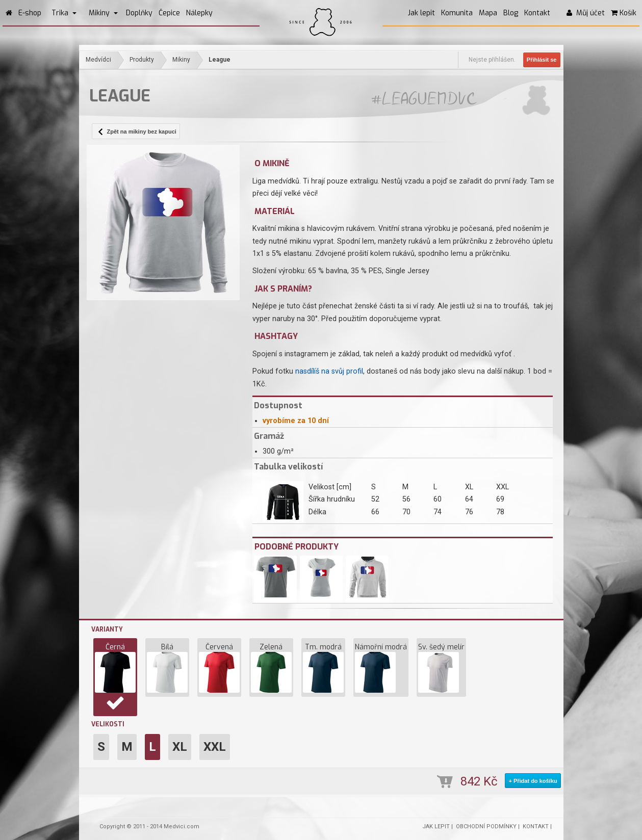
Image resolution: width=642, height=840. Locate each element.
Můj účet (586, 13)
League (220, 60)
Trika (64, 13)
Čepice (169, 13)
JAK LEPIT (436, 826)
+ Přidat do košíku (533, 781)
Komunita (457, 13)
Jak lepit (421, 13)
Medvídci (98, 60)
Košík (624, 13)
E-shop (30, 13)
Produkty (142, 60)
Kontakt (537, 13)
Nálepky (199, 13)
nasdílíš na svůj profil (329, 371)
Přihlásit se (542, 60)
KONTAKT (536, 826)
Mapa (488, 13)
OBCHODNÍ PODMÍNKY (486, 826)
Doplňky (139, 13)
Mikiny (103, 13)
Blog (511, 13)
